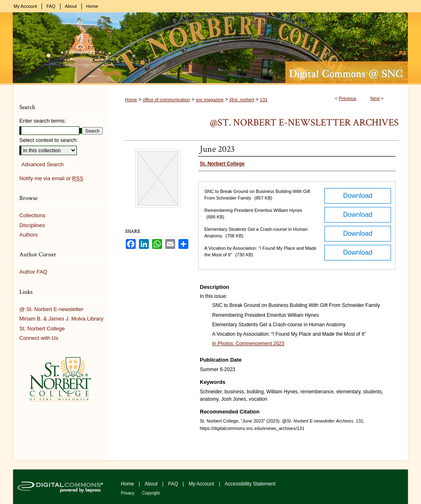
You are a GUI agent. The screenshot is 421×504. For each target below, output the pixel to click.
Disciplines (32, 225)
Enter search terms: (43, 121)
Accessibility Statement (250, 484)
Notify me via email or (51, 179)
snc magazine (210, 100)
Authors (29, 235)
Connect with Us (39, 338)
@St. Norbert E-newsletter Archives (304, 122)
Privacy (128, 493)
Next (375, 98)
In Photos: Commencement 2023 (248, 344)
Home (131, 100)
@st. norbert (242, 100)
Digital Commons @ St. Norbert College (210, 49)
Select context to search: (49, 140)
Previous (348, 98)
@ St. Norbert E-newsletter (51, 309)
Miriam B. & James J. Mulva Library (61, 319)
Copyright (151, 493)
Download (357, 196)
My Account (202, 484)
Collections (32, 215)
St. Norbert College (42, 329)
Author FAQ (33, 272)
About (152, 484)
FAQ (174, 484)
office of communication (166, 100)
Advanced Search (43, 164)
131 (264, 100)
